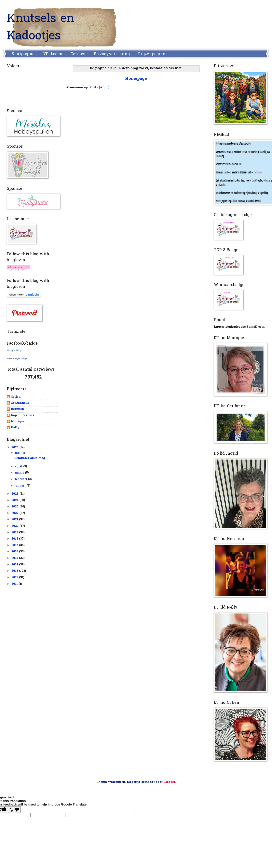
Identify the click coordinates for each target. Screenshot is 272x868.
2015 (15, 558)
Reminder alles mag (30, 458)
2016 (15, 552)
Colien (16, 397)
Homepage (136, 79)
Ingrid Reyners (22, 416)
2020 (15, 526)
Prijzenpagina (152, 54)
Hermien (17, 409)
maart (20, 473)
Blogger (169, 782)
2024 (15, 500)
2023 (15, 507)
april (19, 467)
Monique (18, 422)
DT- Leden (53, 54)
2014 (15, 565)
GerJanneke (20, 403)
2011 (15, 584)
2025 (15, 494)
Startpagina (23, 54)
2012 (15, 578)
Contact (78, 54)
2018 (15, 539)
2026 (15, 448)
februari (21, 479)
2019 (15, 533)
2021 (15, 520)
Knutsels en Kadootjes (41, 28)
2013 (15, 571)
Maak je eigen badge (17, 358)
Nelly (15, 428)
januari (21, 486)
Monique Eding (14, 350)
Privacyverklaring (112, 54)
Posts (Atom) (99, 88)
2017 (15, 545)
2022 (15, 513)
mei (18, 453)
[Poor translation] (14, 810)
